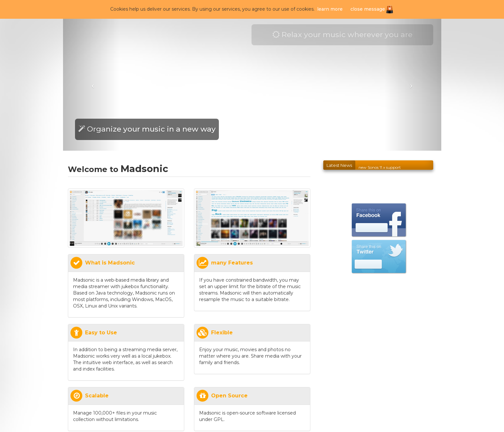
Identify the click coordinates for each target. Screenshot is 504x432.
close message (368, 9)
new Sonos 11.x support (380, 169)
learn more (330, 9)
